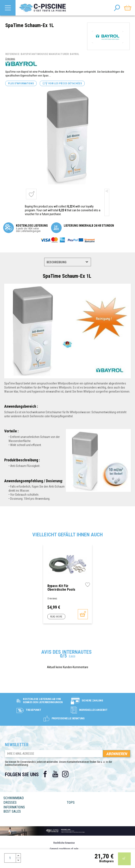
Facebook (45, 774)
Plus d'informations (21, 83)
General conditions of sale (64, 849)
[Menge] (10, 858)
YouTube (55, 774)
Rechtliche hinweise (64, 843)
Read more (56, 617)
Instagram (65, 774)
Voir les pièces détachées (62, 84)
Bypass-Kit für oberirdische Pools (61, 588)
